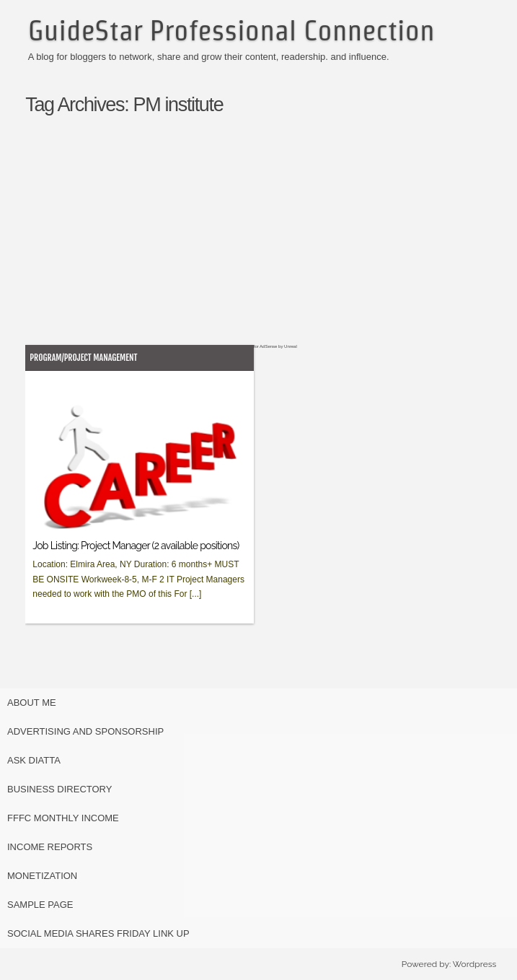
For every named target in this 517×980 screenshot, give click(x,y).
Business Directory (59, 789)
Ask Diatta (34, 760)
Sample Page (40, 905)
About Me (32, 703)
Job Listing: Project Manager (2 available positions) (136, 546)
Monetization (42, 876)
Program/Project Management (83, 358)
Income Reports (50, 847)
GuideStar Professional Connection (231, 30)
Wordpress (474, 964)
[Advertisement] (273, 243)
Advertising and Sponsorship (85, 731)
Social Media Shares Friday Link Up (98, 933)
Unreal (291, 346)
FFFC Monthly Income (63, 818)
